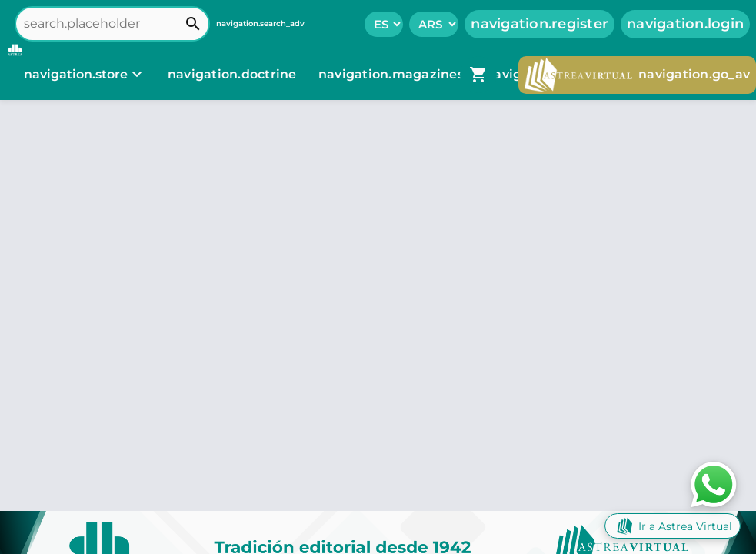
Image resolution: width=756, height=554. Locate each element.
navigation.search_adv (260, 23)
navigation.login (685, 24)
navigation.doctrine (232, 74)
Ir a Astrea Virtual (673, 526)
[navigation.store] (85, 75)
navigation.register (540, 24)
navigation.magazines (393, 74)
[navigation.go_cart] (478, 75)
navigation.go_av (637, 75)
